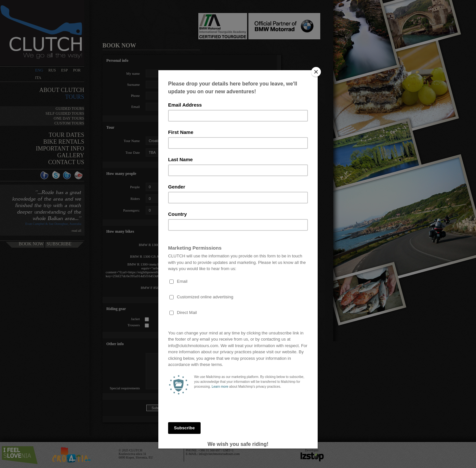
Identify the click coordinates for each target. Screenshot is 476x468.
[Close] (316, 72)
